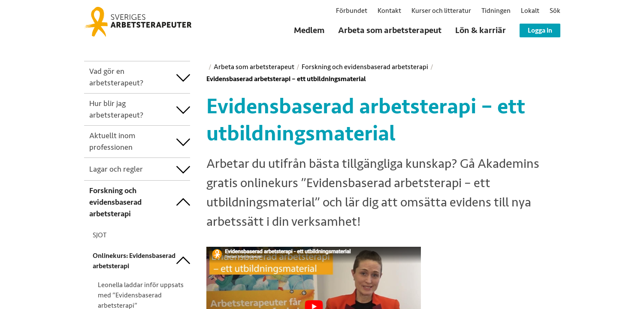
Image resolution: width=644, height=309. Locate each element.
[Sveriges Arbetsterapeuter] (138, 22)
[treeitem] (133, 77)
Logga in (540, 30)
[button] (555, 11)
